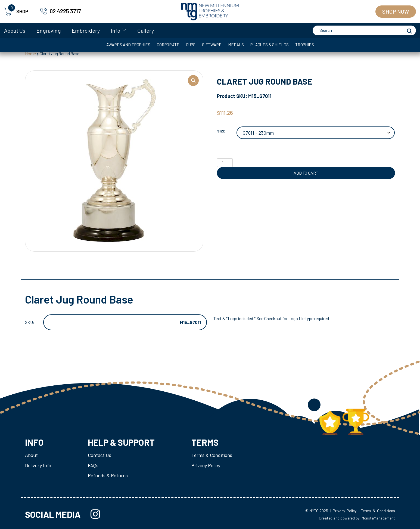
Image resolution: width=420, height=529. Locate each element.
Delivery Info (38, 465)
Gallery (146, 30)
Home (30, 53)
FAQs (93, 465)
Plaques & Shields (270, 45)
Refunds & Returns (108, 475)
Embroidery (86, 30)
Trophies (305, 45)
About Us (15, 30)
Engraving (49, 30)
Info (116, 30)
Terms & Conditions (212, 455)
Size (221, 131)
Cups (191, 45)
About (31, 455)
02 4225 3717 (65, 11)
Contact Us (99, 455)
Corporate (168, 45)
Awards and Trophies (128, 45)
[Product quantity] (225, 163)
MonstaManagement (378, 518)
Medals (236, 45)
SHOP (16, 12)
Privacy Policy (206, 465)
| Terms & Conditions (377, 511)
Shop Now (396, 11)
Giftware (212, 45)
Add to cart (306, 173)
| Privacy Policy (343, 511)
